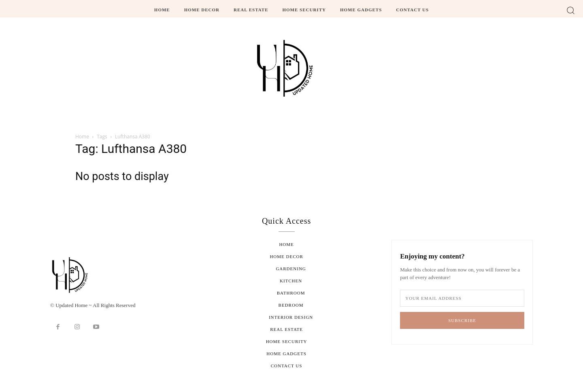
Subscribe (462, 320)
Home (82, 137)
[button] (571, 10)
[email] (462, 298)
